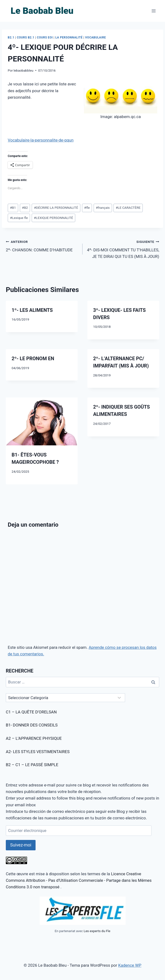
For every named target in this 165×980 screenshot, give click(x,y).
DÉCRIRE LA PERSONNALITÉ (56, 208)
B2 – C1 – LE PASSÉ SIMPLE (32, 765)
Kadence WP (130, 965)
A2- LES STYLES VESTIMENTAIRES (38, 752)
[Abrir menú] (154, 11)
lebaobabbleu (23, 70)
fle (87, 208)
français (103, 208)
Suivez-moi (21, 845)
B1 (13, 208)
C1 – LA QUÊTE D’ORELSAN (31, 712)
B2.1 (11, 37)
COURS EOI (45, 37)
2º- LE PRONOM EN (33, 359)
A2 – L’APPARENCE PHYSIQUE (34, 738)
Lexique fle (19, 218)
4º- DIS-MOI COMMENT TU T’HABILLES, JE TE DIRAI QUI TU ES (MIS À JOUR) (123, 249)
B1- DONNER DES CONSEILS (32, 725)
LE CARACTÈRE (128, 208)
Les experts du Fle (97, 931)
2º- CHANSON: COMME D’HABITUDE (42, 245)
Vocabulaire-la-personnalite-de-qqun (41, 140)
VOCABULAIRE (96, 37)
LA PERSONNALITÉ (69, 37)
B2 (25, 208)
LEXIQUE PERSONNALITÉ (53, 218)
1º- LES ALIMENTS (32, 310)
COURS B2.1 (26, 37)
